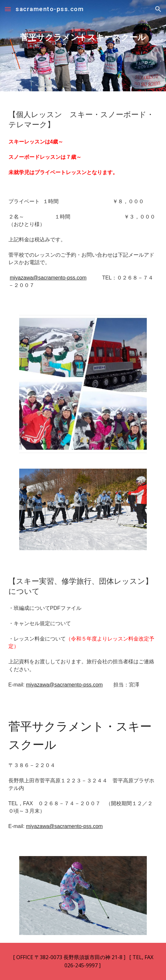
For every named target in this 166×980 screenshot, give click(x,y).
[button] (8, 9)
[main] (83, 46)
